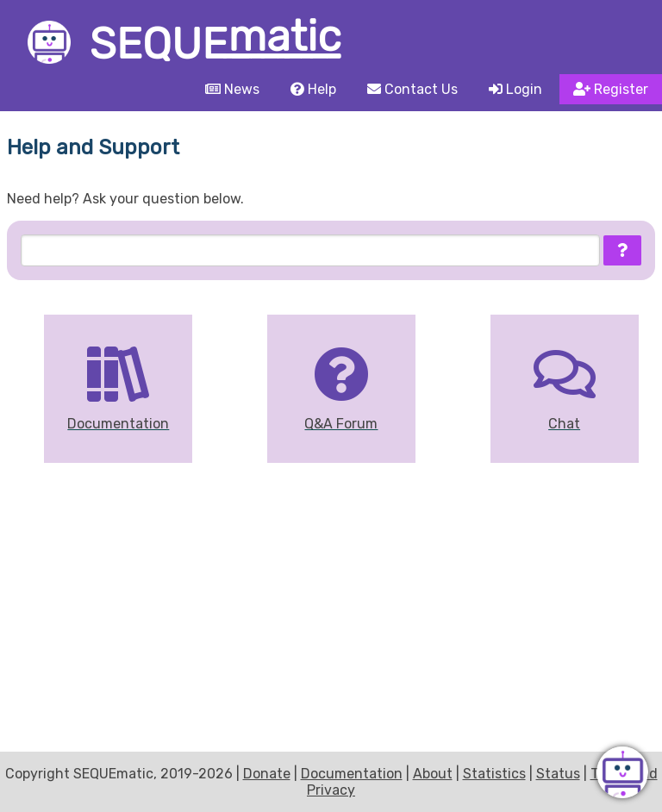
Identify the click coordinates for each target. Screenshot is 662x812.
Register (611, 89)
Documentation (352, 774)
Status (558, 774)
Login (515, 89)
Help (313, 89)
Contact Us (412, 89)
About (433, 774)
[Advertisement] (331, 615)
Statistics (494, 774)
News (232, 89)
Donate (267, 774)
